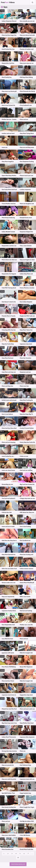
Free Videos (8, 2)
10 (18, 858)
